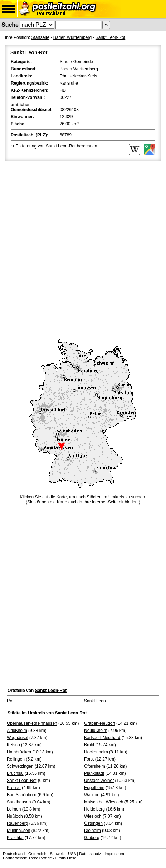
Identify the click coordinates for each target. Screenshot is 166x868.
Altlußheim (17, 731)
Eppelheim (94, 788)
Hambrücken (19, 752)
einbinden (128, 502)
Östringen (93, 823)
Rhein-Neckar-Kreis (79, 76)
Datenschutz (90, 854)
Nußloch (15, 816)
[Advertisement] (83, 249)
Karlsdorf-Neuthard (102, 738)
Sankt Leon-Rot (110, 37)
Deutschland (14, 854)
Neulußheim (96, 731)
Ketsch (13, 745)
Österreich (37, 854)
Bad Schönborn (22, 795)
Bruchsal (15, 773)
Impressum (114, 854)
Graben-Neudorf (100, 723)
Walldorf (92, 795)
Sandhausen (19, 802)
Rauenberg (17, 823)
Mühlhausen (18, 831)
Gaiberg (92, 838)
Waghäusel (18, 738)
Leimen (14, 809)
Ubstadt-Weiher (99, 781)
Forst (89, 759)
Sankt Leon (95, 701)
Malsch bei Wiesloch (104, 802)
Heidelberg (94, 809)
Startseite (40, 37)
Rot (10, 701)
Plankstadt (94, 773)
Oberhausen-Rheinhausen (32, 723)
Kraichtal (15, 838)
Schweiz (57, 854)
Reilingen (16, 759)
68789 (66, 135)
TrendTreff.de (40, 858)
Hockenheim (96, 752)
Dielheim (92, 831)
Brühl (89, 745)
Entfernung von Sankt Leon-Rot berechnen (56, 146)
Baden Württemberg (72, 37)
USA (72, 854)
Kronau (14, 788)
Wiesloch (93, 816)
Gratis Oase (66, 858)
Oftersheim (95, 766)
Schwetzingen (20, 766)
